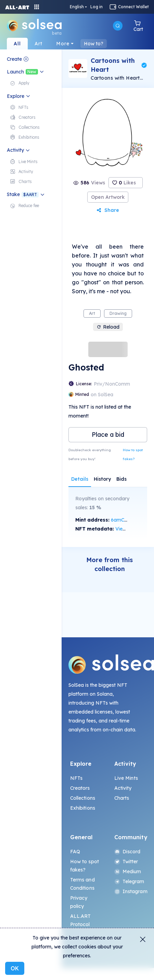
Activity (123, 788)
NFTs (76, 778)
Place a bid (108, 435)
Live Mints (126, 778)
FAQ (75, 852)
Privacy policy (79, 902)
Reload (108, 327)
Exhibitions (83, 808)
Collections (83, 798)
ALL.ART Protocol (81, 920)
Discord (127, 852)
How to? (94, 44)
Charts (122, 798)
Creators (80, 788)
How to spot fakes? (133, 454)
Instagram (130, 891)
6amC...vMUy (126, 520)
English (77, 7)
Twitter (126, 862)
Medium (128, 871)
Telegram (129, 881)
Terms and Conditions (82, 884)
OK (15, 968)
